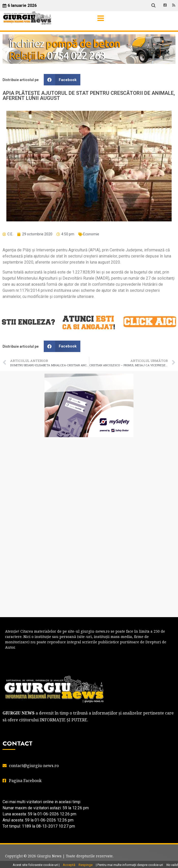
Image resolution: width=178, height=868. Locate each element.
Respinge (86, 865)
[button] (62, 80)
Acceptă (69, 865)
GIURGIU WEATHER (89, 461)
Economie (91, 234)
